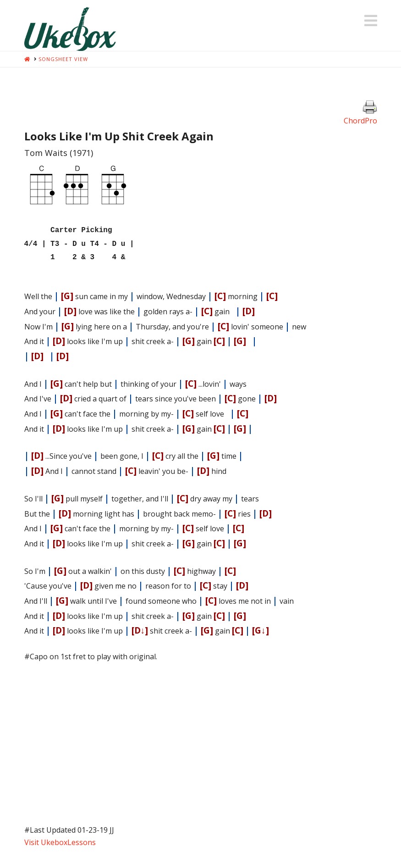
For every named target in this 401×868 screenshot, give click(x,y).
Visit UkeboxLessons (60, 839)
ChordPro (360, 121)
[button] (371, 21)
